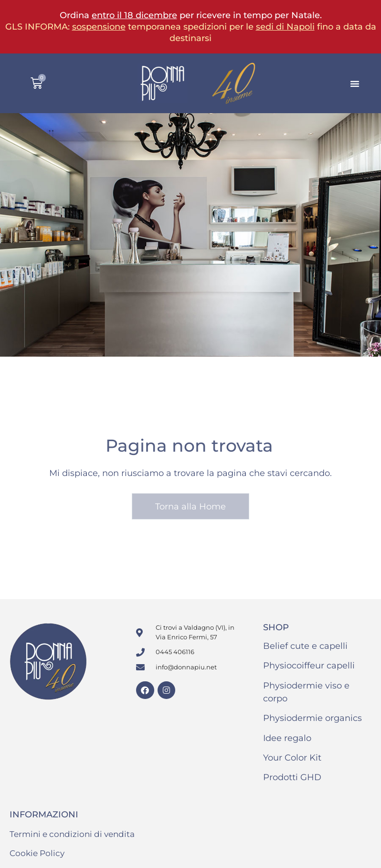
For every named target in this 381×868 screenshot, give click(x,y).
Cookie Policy (37, 853)
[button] (355, 84)
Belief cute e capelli (305, 646)
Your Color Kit (292, 758)
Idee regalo (287, 738)
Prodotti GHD (292, 777)
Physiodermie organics (312, 718)
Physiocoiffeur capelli (309, 666)
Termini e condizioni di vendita (72, 834)
